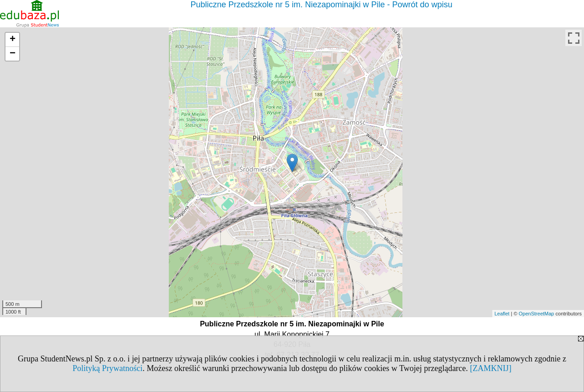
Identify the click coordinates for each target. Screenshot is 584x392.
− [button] (13, 54)
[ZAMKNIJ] (491, 368)
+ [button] (13, 40)
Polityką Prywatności (108, 368)
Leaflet (502, 314)
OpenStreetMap (537, 314)
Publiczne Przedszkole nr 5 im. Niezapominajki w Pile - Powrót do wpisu (321, 5)
